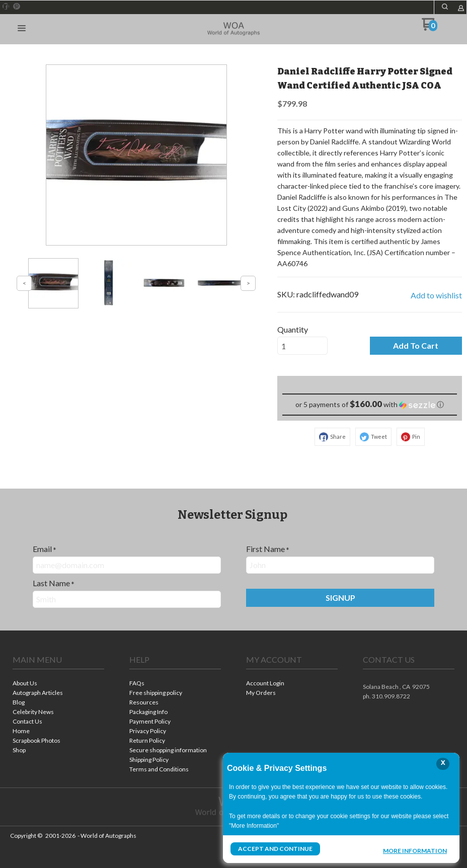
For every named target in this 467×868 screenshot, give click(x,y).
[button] (445, 7)
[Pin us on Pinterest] (17, 7)
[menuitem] (58, 684)
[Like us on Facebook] (6, 7)
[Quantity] (302, 346)
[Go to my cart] (430, 28)
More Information (415, 850)
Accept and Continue (275, 849)
